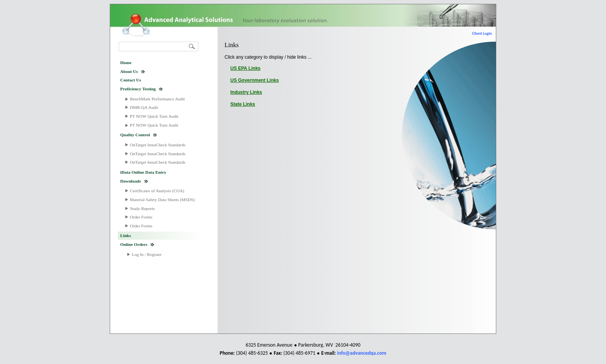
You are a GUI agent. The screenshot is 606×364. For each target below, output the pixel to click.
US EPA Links (245, 68)
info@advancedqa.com (362, 353)
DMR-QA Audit (144, 107)
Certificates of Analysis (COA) (157, 191)
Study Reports (142, 208)
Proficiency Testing (138, 89)
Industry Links (246, 92)
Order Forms (141, 217)
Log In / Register (147, 254)
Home (126, 63)
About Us (129, 71)
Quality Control (135, 135)
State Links (243, 104)
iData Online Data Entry (143, 172)
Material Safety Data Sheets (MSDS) (162, 200)
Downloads (131, 181)
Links (126, 235)
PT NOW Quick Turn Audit (154, 116)
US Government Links (254, 80)
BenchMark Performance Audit (157, 99)
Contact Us (131, 80)
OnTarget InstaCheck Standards (158, 145)
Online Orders (134, 244)
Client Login (482, 33)
